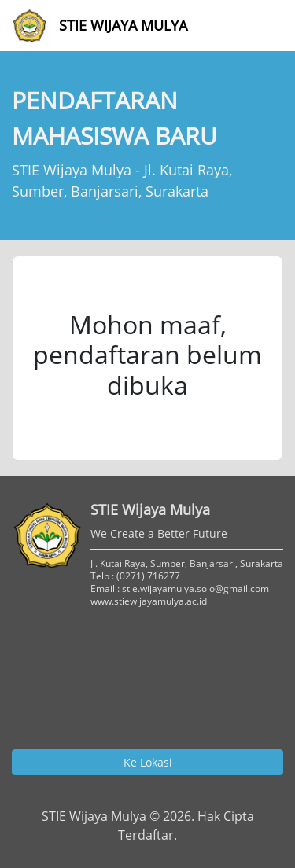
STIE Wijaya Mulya (100, 26)
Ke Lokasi (148, 762)
